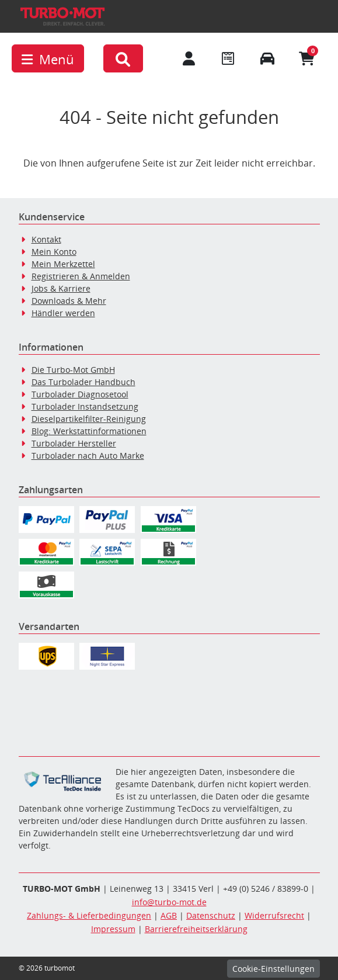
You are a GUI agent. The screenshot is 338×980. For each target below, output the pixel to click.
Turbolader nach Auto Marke (88, 456)
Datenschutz (211, 915)
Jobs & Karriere (61, 288)
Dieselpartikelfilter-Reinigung (89, 419)
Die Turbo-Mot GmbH (73, 370)
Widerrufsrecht (274, 915)
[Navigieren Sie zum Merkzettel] (228, 58)
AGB (169, 915)
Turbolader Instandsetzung (85, 406)
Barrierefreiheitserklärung (196, 929)
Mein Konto (54, 252)
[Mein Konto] (189, 58)
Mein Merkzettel (63, 264)
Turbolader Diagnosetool (80, 394)
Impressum (113, 929)
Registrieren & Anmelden (81, 276)
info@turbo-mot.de (169, 902)
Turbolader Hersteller (74, 443)
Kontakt (46, 239)
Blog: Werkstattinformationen (89, 431)
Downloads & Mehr (69, 301)
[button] (123, 58)
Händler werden (63, 313)
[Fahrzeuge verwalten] (268, 58)
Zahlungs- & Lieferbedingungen (89, 915)
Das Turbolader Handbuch (83, 382)
